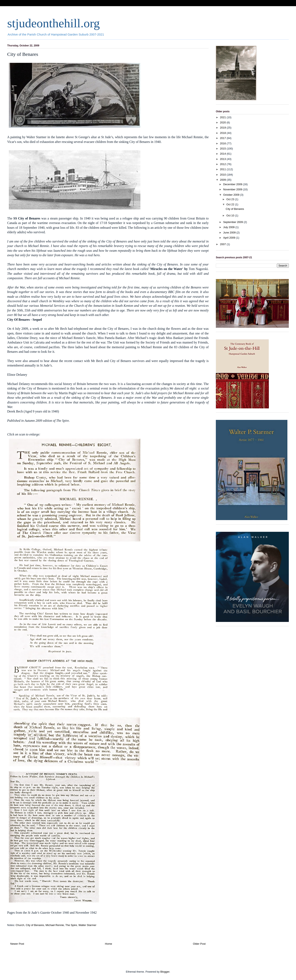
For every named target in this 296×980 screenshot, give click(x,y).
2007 (223, 244)
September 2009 (234, 222)
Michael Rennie (55, 925)
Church (20, 925)
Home (109, 944)
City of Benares (35, 925)
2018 (223, 133)
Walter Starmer (87, 925)
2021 (223, 117)
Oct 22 (231, 204)
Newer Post (17, 944)
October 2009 (232, 195)
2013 (223, 159)
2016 (223, 143)
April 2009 (230, 238)
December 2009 (233, 184)
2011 (223, 169)
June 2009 (230, 233)
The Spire (71, 925)
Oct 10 (231, 215)
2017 (223, 138)
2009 (223, 180)
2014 (223, 154)
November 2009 (233, 189)
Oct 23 (231, 199)
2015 (223, 149)
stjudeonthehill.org (54, 23)
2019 (223, 128)
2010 (223, 175)
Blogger (165, 972)
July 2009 (229, 227)
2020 (223, 122)
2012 (223, 164)
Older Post (199, 944)
